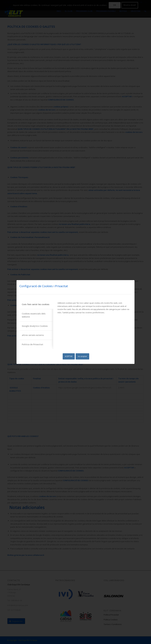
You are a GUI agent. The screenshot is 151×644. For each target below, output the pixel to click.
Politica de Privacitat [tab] (33, 344)
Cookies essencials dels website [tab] (34, 315)
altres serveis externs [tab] (33, 335)
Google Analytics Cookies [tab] (35, 326)
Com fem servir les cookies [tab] (36, 304)
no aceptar (82, 356)
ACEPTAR (69, 356)
